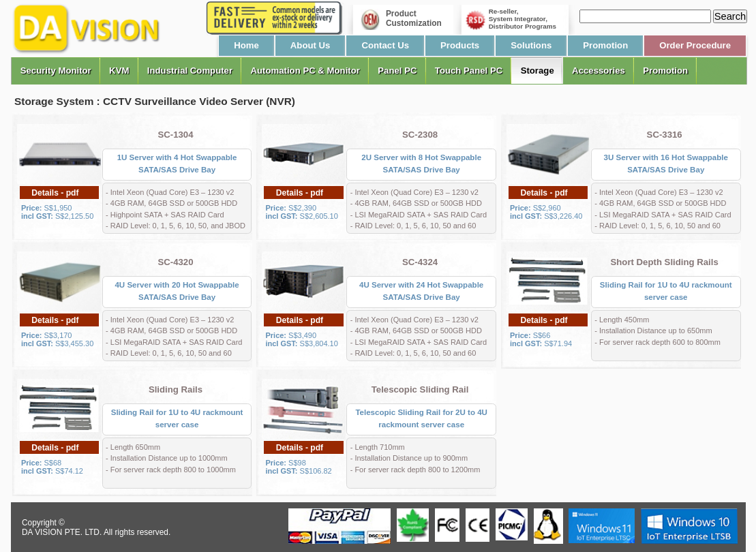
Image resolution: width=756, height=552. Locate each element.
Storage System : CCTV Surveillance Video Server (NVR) (155, 101)
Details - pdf (55, 193)
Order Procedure (695, 45)
